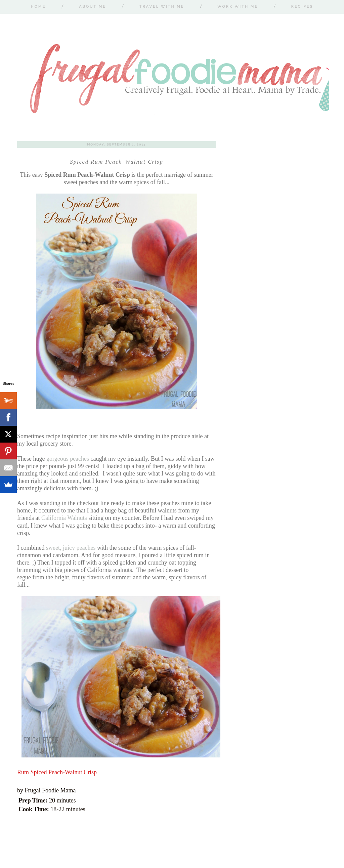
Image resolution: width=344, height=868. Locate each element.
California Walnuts (64, 518)
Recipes (302, 7)
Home (38, 7)
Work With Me (238, 7)
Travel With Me (162, 7)
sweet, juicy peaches (71, 548)
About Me (93, 7)
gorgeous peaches (68, 459)
